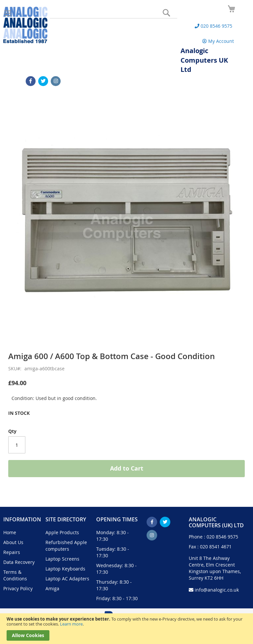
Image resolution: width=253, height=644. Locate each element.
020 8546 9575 (222, 537)
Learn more (71, 624)
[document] (126, 629)
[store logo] (25, 25)
